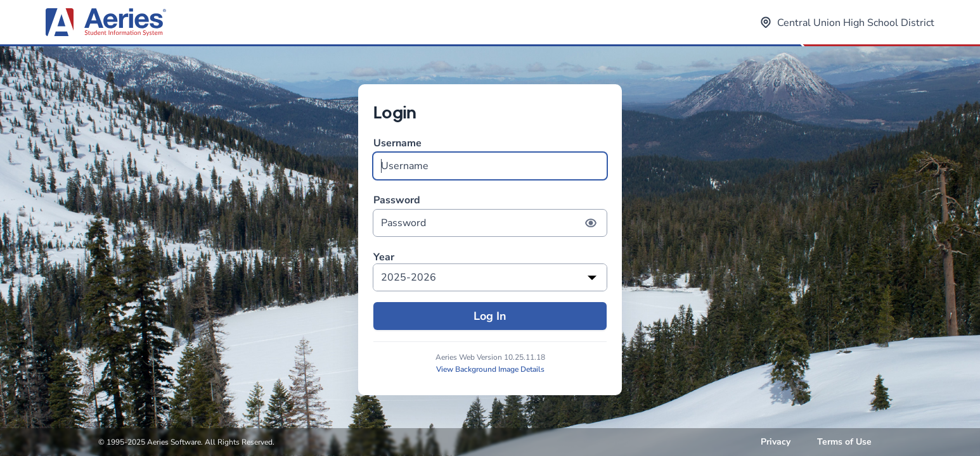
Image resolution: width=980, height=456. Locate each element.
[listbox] (490, 277)
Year (384, 257)
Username (490, 158)
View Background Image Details (490, 369)
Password (490, 215)
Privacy (776, 442)
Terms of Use (844, 442)
